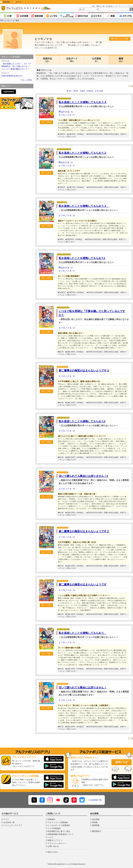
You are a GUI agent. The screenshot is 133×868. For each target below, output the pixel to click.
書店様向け (97, 831)
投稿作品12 (47, 60)
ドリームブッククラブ (13, 825)
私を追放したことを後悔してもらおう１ (84, 206)
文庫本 (82, 91)
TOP (2, 21)
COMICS (90, 91)
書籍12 (121, 60)
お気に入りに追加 (120, 39)
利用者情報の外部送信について (61, 834)
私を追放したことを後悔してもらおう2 (82, 421)
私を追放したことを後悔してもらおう (83, 633)
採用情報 (96, 825)
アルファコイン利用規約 (58, 822)
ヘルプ (50, 837)
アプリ (6, 819)
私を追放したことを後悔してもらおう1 (82, 258)
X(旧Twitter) (9, 92)
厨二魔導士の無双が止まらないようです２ (84, 531)
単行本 (76, 91)
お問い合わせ (53, 846)
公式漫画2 (96, 60)
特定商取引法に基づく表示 (59, 831)
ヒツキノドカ (9, 21)
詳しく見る (46, 122)
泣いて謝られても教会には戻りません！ (83, 687)
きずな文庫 (99, 91)
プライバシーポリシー (57, 843)
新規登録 (6, 2)
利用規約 (51, 819)
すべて (69, 91)
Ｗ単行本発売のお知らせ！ (17, 74)
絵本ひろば (122, 762)
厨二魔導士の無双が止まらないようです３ (84, 370)
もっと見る (27, 80)
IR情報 (95, 822)
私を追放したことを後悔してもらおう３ (83, 102)
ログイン (19, 2)
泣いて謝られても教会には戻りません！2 (83, 476)
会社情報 (96, 819)
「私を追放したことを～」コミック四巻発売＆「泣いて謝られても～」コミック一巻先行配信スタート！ (17, 65)
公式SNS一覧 (96, 800)
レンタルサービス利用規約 (59, 825)
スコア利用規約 (54, 828)
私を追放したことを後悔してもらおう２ (83, 153)
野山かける (64, 112)
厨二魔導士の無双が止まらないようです (83, 584)
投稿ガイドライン (55, 840)
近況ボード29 (72, 60)
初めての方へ (53, 852)
